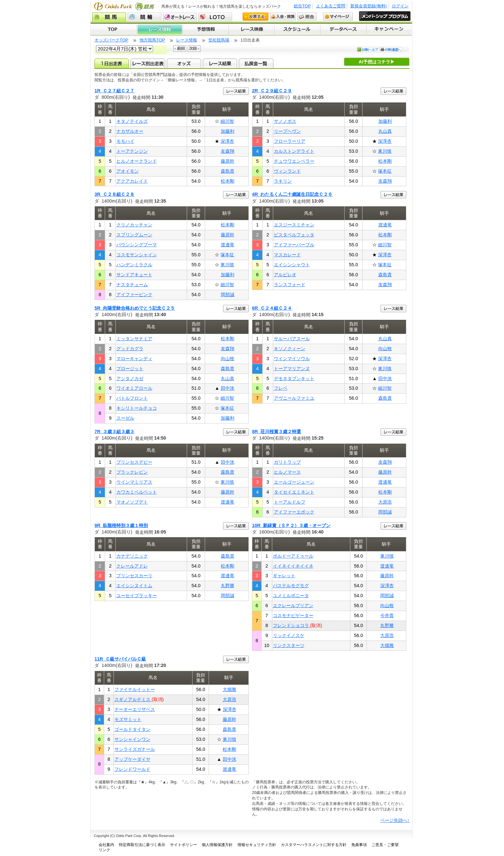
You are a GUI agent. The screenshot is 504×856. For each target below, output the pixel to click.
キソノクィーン (290, 349)
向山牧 (228, 359)
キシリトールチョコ (137, 408)
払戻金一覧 (256, 63)
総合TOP (302, 6)
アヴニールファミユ (294, 398)
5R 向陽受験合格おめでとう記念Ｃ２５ (135, 308)
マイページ (338, 17)
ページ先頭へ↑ (395, 820)
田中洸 (228, 388)
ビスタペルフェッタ (294, 235)
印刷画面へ (391, 50)
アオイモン (128, 171)
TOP (114, 30)
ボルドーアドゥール (293, 556)
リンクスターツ (289, 645)
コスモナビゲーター (293, 615)
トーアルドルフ (290, 502)
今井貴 (387, 615)
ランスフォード (290, 285)
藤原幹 (228, 161)
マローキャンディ (134, 359)
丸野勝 (228, 586)
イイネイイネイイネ (293, 566)
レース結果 (220, 63)
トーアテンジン (132, 151)
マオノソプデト (132, 502)
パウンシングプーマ (137, 245)
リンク (104, 850)
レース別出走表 (148, 63)
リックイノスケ (289, 635)
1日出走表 (112, 63)
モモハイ (125, 141)
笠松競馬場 (219, 40)
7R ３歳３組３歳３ (114, 432)
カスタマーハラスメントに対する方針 (314, 845)
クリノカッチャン (134, 225)
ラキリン (283, 181)
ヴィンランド (287, 171)
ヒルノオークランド (137, 161)
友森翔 (228, 151)
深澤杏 (227, 141)
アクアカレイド (132, 181)
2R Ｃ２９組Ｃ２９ (272, 91)
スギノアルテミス (133, 699)
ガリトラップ (287, 462)
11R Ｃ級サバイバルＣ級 (120, 659)
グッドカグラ (130, 349)
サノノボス (285, 121)
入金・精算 (283, 17)
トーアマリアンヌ (292, 369)
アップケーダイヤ (132, 759)
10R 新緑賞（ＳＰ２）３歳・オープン (291, 525)
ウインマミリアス (134, 482)
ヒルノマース (287, 472)
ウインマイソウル (292, 359)
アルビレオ (285, 275)
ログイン (400, 6)
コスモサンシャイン (137, 255)
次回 (194, 49)
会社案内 (106, 845)
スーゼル (125, 418)
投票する (256, 17)
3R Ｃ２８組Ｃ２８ (114, 194)
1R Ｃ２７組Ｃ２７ (114, 91)
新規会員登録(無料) (369, 6)
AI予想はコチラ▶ (377, 62)
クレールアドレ (132, 566)
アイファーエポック (294, 512)
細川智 (227, 121)
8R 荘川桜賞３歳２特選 (276, 432)
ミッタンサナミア (134, 339)
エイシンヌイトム (134, 586)
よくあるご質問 (331, 6)
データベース (343, 30)
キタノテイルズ (132, 121)
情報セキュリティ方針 (257, 845)
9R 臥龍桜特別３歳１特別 (121, 525)
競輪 (144, 17)
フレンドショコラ (292, 625)
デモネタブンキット (294, 378)
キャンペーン (389, 30)
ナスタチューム (132, 285)
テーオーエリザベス (135, 709)
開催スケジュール (297, 30)
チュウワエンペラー (294, 161)
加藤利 (228, 131)
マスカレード (287, 255)
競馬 (109, 17)
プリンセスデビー (134, 462)
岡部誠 (228, 295)
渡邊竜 (228, 245)
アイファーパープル (294, 245)
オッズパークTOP (111, 40)
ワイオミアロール (134, 388)
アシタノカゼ (130, 378)
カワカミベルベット (137, 492)
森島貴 (228, 171)
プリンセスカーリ (134, 576)
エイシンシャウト (292, 265)
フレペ (281, 388)
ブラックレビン (132, 472)
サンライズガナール (135, 749)
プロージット (130, 369)
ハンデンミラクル (134, 265)
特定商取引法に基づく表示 (142, 845)
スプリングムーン (134, 235)
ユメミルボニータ (291, 596)
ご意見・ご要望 (385, 845)
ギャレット (284, 576)
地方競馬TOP (152, 40)
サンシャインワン (132, 739)
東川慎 (385, 151)
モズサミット (128, 719)
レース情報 (160, 30)
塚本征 (385, 171)
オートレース (180, 17)
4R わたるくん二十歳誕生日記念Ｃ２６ (292, 194)
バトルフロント (132, 398)
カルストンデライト (294, 151)
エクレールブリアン (293, 606)
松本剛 (228, 181)
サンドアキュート (134, 275)
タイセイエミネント (294, 492)
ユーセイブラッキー (137, 596)
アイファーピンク (134, 295)
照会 (307, 17)
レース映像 (251, 30)
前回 (180, 49)
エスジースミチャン (294, 225)
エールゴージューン (294, 482)
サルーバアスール (292, 339)
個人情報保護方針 (217, 845)
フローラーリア (290, 141)
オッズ (184, 63)
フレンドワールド (132, 769)
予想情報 (206, 30)
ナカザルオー (130, 131)
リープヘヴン (287, 131)
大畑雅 (387, 645)
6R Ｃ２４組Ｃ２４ (272, 308)
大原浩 (385, 502)
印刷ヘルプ (368, 50)
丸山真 (385, 131)
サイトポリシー (184, 845)
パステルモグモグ (291, 586)
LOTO (215, 17)
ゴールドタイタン (132, 729)
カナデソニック (132, 556)
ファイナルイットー (135, 689)
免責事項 (359, 845)
